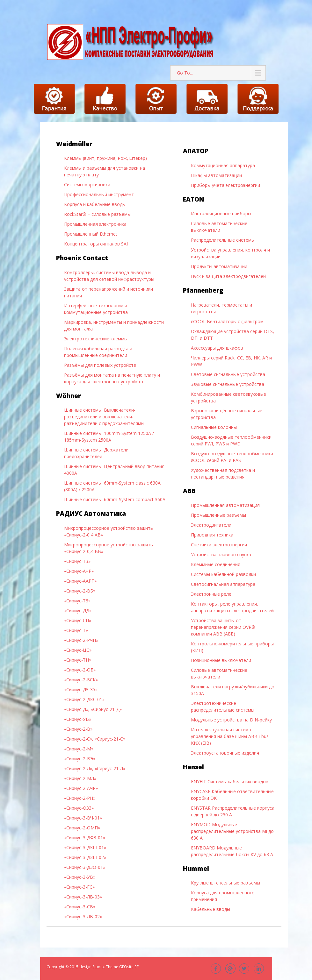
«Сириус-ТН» (78, 660)
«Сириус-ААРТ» (80, 581)
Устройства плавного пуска (221, 554)
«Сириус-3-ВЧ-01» (83, 818)
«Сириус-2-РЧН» (81, 640)
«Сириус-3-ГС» (79, 887)
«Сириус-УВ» (78, 719)
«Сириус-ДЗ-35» (81, 689)
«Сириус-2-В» (78, 729)
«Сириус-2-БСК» (81, 680)
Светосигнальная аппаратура (223, 584)
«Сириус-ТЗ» (77, 561)
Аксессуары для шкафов (217, 348)
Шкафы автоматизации (216, 175)
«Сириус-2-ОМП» (82, 828)
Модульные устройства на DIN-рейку (231, 720)
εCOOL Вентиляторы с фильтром (227, 321)
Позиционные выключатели (221, 660)
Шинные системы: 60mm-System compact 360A (115, 499)
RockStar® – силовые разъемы (97, 214)
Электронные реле (211, 594)
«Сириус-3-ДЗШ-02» (85, 857)
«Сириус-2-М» (79, 749)
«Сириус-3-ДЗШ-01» (85, 847)
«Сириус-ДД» (78, 611)
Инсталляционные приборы (221, 213)
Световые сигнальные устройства (228, 374)
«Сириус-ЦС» (78, 650)
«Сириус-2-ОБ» (80, 670)
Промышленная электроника (95, 224)
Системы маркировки (87, 185)
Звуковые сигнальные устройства (228, 384)
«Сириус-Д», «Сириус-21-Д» (93, 709)
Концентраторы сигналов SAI (96, 244)
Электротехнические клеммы (96, 339)
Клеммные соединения (216, 564)
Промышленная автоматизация (225, 505)
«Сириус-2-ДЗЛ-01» (84, 699)
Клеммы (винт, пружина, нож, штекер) (105, 158)
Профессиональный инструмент (99, 194)
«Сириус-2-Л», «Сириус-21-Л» (95, 768)
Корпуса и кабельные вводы (95, 204)
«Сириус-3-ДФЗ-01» (85, 838)
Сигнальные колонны (214, 427)
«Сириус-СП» (78, 620)
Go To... (185, 73)
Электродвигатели (211, 525)
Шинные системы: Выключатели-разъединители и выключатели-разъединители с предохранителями (104, 417)
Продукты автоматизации (219, 266)
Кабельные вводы (210, 909)
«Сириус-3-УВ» (80, 877)
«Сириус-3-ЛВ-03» (83, 897)
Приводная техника (212, 535)
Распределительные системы (223, 240)
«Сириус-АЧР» (79, 571)
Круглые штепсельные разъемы (225, 883)
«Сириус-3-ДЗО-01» (85, 867)
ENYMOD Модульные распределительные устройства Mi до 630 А (232, 831)
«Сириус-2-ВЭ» (80, 759)
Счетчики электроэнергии (219, 545)
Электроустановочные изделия (225, 753)
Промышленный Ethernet (91, 234)
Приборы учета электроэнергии (225, 185)
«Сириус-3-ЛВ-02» (83, 916)
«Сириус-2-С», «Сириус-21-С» (95, 739)
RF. (137, 967)
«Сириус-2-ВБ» (80, 591)
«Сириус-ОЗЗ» (79, 808)
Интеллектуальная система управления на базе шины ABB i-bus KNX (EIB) (230, 736)
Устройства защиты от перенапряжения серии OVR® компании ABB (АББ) (223, 627)
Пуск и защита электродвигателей (228, 276)
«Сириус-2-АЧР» (81, 788)
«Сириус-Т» (76, 630)
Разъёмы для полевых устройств (100, 365)
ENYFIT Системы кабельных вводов (230, 781)
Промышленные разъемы (218, 515)
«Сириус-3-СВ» (80, 907)
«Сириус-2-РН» (80, 798)
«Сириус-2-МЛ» (80, 778)
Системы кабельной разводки (223, 574)
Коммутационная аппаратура (223, 165)
